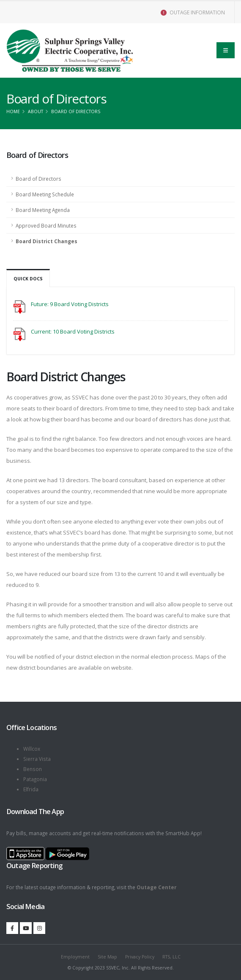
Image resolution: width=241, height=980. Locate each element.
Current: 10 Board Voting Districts (73, 331)
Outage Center (156, 887)
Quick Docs (28, 279)
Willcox (32, 749)
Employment (75, 957)
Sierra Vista (37, 759)
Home (13, 111)
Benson (33, 769)
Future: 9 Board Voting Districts (70, 304)
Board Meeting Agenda (43, 210)
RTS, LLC (171, 957)
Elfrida (31, 789)
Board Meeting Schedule (45, 194)
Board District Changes (47, 241)
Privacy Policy (140, 957)
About (36, 111)
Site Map (107, 957)
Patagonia (35, 779)
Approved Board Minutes (46, 225)
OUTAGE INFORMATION (193, 12)
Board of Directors (38, 179)
